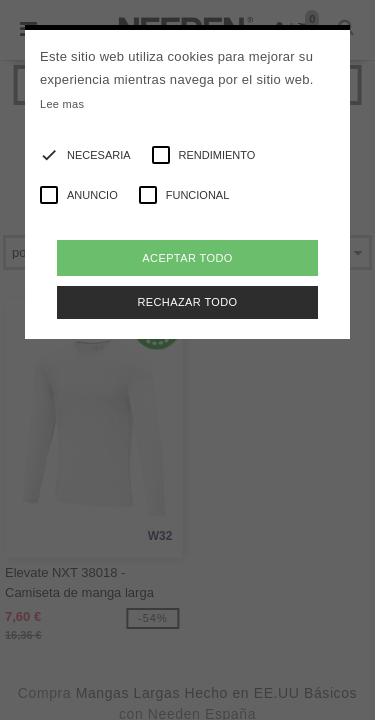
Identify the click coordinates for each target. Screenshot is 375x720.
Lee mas (62, 104)
